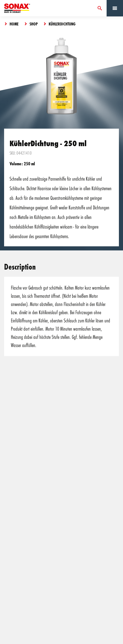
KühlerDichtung (62, 24)
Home (14, 24)
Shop (34, 24)
